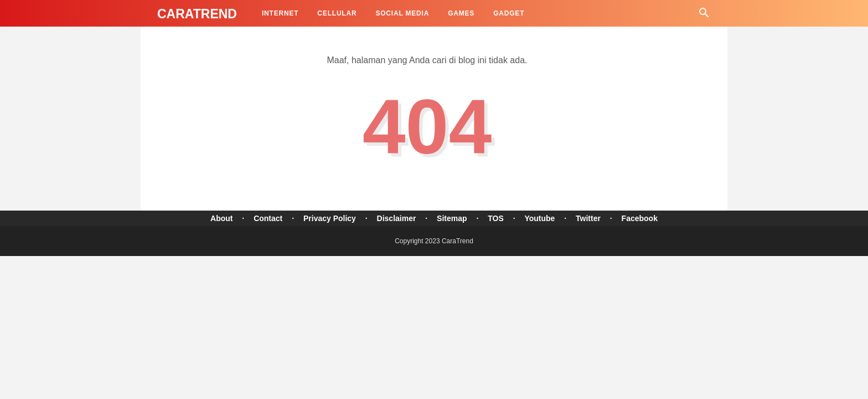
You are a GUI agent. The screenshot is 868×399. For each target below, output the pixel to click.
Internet (280, 13)
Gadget (509, 13)
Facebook (640, 218)
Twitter (588, 218)
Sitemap (452, 218)
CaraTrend (197, 14)
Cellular (337, 13)
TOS (496, 218)
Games (461, 13)
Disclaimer (397, 218)
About (221, 218)
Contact (268, 218)
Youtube (539, 218)
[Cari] (704, 16)
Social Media (402, 13)
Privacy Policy (330, 218)
